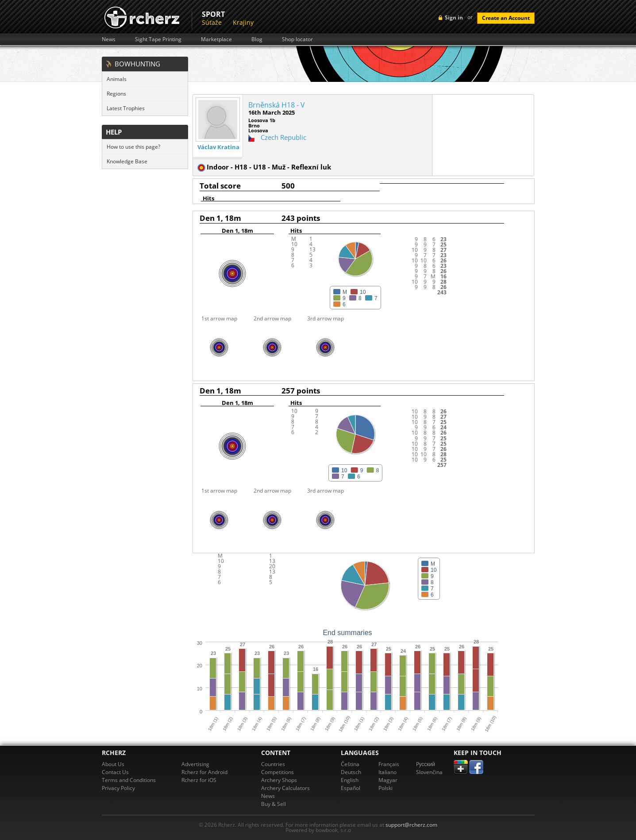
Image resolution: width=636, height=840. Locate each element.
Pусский (426, 764)
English (350, 780)
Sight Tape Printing (158, 39)
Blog (257, 39)
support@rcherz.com (411, 825)
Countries (273, 764)
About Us (113, 764)
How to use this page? (133, 147)
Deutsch (351, 772)
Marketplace (216, 39)
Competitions (278, 772)
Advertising (195, 764)
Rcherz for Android (204, 772)
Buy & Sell (274, 804)
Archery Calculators (285, 788)
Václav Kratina (218, 147)
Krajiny (243, 22)
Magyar (388, 780)
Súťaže (212, 22)
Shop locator (297, 39)
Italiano (387, 772)
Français (389, 764)
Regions (116, 94)
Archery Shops (279, 780)
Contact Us (115, 772)
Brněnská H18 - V (277, 105)
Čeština (350, 764)
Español (351, 788)
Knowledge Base (127, 161)
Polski (385, 788)
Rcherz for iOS (199, 780)
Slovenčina (429, 772)
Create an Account (506, 18)
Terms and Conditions (129, 780)
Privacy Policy (118, 788)
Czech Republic (283, 137)
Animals (117, 79)
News (109, 39)
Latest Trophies (126, 108)
